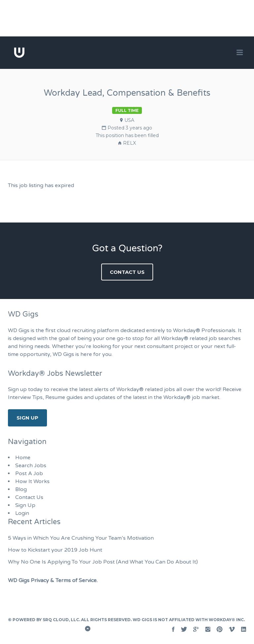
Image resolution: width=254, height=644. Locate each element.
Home (23, 458)
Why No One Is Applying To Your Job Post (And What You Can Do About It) (103, 562)
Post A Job (29, 473)
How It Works (32, 481)
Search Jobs (31, 466)
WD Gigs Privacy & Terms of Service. (53, 580)
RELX (129, 143)
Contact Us (127, 272)
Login (22, 513)
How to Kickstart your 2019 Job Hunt (55, 550)
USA (129, 120)
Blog (21, 489)
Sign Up (27, 418)
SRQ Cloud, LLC (61, 620)
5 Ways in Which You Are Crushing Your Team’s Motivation (81, 538)
